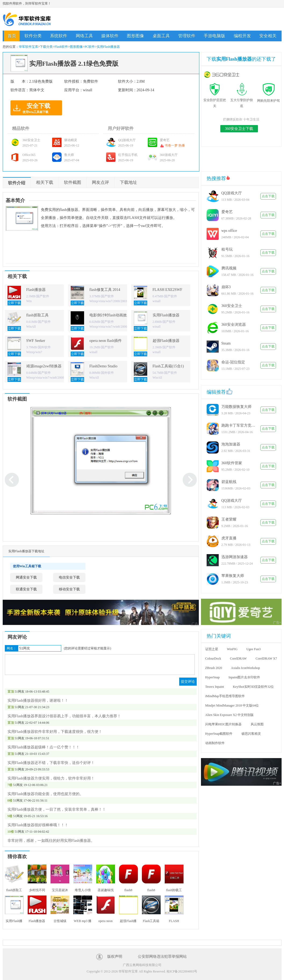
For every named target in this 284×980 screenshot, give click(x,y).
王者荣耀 (229, 519)
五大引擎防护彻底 (242, 100)
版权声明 (115, 957)
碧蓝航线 (229, 482)
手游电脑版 (214, 36)
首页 (12, 36)
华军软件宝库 (27, 19)
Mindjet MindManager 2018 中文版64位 (232, 705)
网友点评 (100, 182)
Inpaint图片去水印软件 (245, 677)
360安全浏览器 (234, 325)
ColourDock (213, 659)
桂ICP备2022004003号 (182, 971)
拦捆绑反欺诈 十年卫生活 (241, 119)
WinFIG (232, 649)
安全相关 (268, 36)
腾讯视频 (229, 268)
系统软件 (59, 36)
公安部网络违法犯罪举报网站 (162, 957)
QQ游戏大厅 (232, 193)
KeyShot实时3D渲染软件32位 (254, 687)
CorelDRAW (238, 659)
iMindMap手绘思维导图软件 (225, 696)
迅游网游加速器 (235, 557)
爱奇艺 (227, 212)
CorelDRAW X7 (266, 659)
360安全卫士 (232, 306)
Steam (226, 343)
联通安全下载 (26, 589)
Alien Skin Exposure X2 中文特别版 (230, 715)
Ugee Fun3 (254, 649)
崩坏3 (226, 287)
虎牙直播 (229, 538)
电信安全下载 (69, 577)
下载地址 (128, 182)
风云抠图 (257, 724)
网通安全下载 (26, 577)
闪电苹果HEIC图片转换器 (224, 724)
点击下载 (268, 196)
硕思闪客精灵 (251, 734)
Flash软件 (61, 47)
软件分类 (33, 36)
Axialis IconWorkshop (246, 668)
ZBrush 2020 (214, 668)
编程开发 (242, 36)
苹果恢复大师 (233, 576)
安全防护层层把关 (215, 100)
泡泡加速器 (231, 444)
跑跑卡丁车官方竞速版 (239, 425)
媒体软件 (110, 36)
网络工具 (84, 36)
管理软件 (187, 36)
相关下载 (45, 182)
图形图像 (135, 36)
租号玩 (227, 249)
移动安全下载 (69, 589)
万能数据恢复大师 (236, 407)
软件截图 (73, 182)
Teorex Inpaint (215, 687)
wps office (229, 231)
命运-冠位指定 (233, 362)
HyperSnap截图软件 (219, 734)
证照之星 (212, 649)
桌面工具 (161, 36)
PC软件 (90, 47)
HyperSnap (213, 677)
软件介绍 (17, 183)
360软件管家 (232, 463)
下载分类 (46, 47)
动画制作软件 (215, 743)
